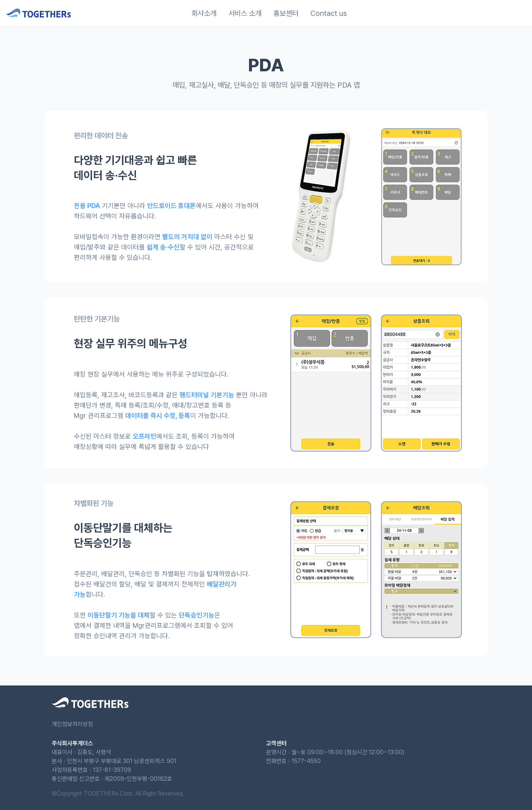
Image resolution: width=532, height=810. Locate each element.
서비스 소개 (245, 13)
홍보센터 (286, 13)
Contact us (329, 13)
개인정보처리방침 (72, 724)
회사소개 (204, 13)
